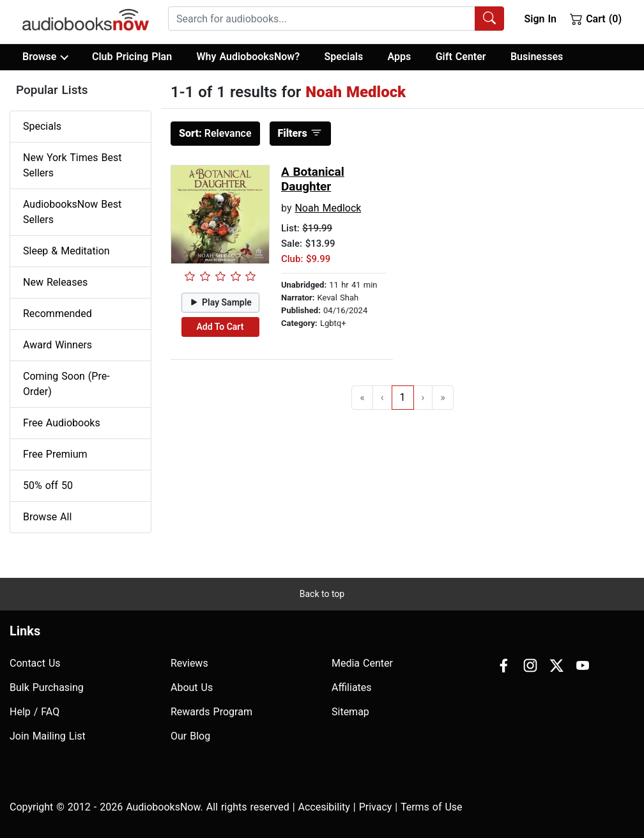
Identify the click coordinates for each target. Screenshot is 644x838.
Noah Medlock (328, 208)
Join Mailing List (48, 736)
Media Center (362, 663)
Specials (343, 57)
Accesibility (324, 807)
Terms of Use (432, 807)
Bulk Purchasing (47, 687)
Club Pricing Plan (132, 57)
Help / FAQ (34, 712)
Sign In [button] (540, 19)
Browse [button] (45, 57)
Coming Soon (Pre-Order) (66, 384)
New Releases (55, 282)
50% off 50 (48, 485)
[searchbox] (322, 19)
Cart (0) (596, 19)
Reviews (189, 663)
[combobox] (336, 19)
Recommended (57, 314)
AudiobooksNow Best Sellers (72, 212)
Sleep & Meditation (66, 251)
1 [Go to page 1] (403, 397)
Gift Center (461, 57)
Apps (400, 57)
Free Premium (55, 454)
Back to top (322, 594)
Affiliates (352, 687)
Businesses (537, 57)
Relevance (215, 133)
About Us (192, 687)
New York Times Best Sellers (72, 165)
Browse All (47, 517)
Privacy (376, 807)
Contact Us (35, 663)
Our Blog (190, 736)
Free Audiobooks (62, 423)
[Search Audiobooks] (489, 19)
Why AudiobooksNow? (248, 57)
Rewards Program (211, 712)
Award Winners (57, 345)
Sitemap (350, 712)
